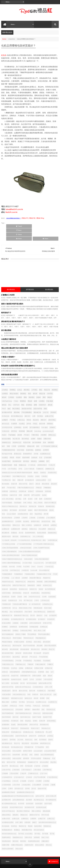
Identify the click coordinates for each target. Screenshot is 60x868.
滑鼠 (43, 697)
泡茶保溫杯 (46, 693)
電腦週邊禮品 (52, 520)
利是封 (4, 422)
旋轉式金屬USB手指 (45, 671)
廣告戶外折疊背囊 (29, 633)
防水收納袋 (6, 814)
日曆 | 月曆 (48, 674)
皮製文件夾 (33, 723)
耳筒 (54, 746)
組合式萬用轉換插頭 (47, 742)
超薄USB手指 (40, 784)
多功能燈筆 (53, 603)
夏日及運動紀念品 (17, 404)
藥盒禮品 (53, 750)
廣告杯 (4, 385)
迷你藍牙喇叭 (6, 449)
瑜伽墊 (13, 712)
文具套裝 (39, 667)
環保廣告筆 (6, 716)
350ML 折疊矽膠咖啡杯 (9, 539)
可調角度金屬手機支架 (20, 592)
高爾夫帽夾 (45, 829)
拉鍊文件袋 (13, 483)
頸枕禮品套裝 (6, 829)
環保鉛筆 (41, 494)
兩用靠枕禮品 (17, 580)
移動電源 (51, 430)
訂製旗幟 (5, 761)
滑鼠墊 (12, 445)
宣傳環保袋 (13, 614)
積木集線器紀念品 (17, 735)
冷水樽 (44, 584)
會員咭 (30, 486)
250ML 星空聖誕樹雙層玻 (10, 535)
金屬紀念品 (51, 806)
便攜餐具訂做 (50, 456)
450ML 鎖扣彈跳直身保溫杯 (11, 543)
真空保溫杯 (13, 498)
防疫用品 (14, 814)
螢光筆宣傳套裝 (7, 505)
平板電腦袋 (12, 422)
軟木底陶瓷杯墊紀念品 (9, 791)
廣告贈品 (23, 381)
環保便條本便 (44, 712)
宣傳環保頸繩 (23, 614)
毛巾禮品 (22, 689)
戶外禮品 (13, 407)
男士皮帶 (49, 720)
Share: (33, 554)
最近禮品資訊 (11, 277)
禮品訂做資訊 (14, 381)
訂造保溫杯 (48, 445)
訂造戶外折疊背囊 (40, 765)
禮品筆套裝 (25, 731)
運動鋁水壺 (24, 802)
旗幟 (35, 392)
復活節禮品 (16, 644)
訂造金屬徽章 (51, 505)
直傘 (44, 430)
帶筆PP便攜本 (17, 626)
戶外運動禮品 (28, 648)
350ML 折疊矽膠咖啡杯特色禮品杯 (29, 539)
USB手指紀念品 (15, 558)
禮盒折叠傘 (35, 731)
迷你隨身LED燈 (29, 795)
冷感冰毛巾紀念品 (34, 584)
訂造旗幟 (23, 768)
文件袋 (36, 441)
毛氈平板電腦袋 (7, 490)
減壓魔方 (28, 697)
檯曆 (41, 486)
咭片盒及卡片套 (7, 441)
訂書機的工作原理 (8, 283)
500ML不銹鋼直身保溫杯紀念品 (12, 547)
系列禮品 (40, 404)
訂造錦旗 (46, 772)
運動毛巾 (44, 407)
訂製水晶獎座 (14, 761)
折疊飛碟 (41, 659)
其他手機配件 (6, 464)
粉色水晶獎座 (6, 738)
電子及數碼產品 (35, 415)
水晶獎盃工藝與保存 (9, 327)
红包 (41, 445)
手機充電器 (35, 422)
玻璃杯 (35, 708)
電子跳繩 (45, 821)
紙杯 (31, 501)
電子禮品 (37, 821)
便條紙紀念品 (6, 430)
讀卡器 (34, 776)
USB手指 (50, 381)
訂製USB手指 (6, 757)
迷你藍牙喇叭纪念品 (16, 795)
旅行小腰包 (6, 671)
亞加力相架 (20, 437)
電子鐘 (52, 821)
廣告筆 (35, 381)
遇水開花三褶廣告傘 (23, 799)
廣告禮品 (27, 377)
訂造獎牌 (39, 768)
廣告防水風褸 (28, 641)
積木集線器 (6, 735)
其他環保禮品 (46, 580)
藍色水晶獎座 (44, 750)
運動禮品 (34, 449)
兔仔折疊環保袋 (50, 577)
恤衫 (9, 396)
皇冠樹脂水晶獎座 (8, 723)
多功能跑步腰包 (31, 607)
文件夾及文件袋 (7, 415)
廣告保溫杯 (47, 629)
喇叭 (14, 468)
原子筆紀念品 (28, 588)
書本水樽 (32, 678)
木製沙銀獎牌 (6, 682)
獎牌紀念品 (52, 422)
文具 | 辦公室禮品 (8, 486)
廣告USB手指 (23, 471)
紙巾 (3, 434)
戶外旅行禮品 (11, 475)
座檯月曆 (14, 471)
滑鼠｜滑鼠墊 (38, 490)
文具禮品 (11, 385)
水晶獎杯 (5, 693)
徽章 (3, 475)
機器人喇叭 (6, 689)
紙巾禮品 (25, 742)
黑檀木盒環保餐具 (8, 836)
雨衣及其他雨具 (39, 817)
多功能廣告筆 (30, 468)
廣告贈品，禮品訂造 (48, 637)
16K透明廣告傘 (52, 528)
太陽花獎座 (24, 611)
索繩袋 (37, 742)
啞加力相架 (48, 595)
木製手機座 (51, 678)
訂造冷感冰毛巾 (19, 765)
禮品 (30, 381)
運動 (54, 509)
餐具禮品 (23, 829)
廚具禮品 (29, 629)
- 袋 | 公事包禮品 (38, 524)
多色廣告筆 (51, 607)
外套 (46, 603)
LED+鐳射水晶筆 (51, 550)
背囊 (8, 434)
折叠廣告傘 (29, 656)
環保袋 (29, 407)
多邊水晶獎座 (6, 611)
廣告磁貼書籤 (25, 637)
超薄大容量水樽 (51, 784)
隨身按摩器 (38, 814)
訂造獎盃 (46, 768)
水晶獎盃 (5, 445)
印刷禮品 (44, 464)
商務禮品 (23, 389)
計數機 (53, 772)
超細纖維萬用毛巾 (8, 509)
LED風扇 (5, 554)
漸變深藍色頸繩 (47, 701)
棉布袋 (36, 686)
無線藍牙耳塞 (47, 705)
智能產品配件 (6, 678)
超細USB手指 (42, 776)
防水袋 (21, 520)
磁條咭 (30, 498)
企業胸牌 (25, 565)
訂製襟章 (25, 505)
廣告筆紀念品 (35, 637)
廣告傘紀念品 (6, 633)
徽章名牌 (25, 644)
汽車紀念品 (37, 693)
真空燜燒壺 (43, 727)
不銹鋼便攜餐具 (7, 562)
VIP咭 (20, 456)
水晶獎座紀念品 (45, 441)
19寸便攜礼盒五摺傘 (9, 532)
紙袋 (31, 742)
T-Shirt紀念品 (49, 554)
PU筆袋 (19, 554)
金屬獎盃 (54, 513)
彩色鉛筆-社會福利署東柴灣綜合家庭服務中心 (18, 353)
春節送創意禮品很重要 (10, 362)
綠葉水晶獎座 (17, 746)
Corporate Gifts (39, 550)
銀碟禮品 (25, 516)
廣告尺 (31, 471)
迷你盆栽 (5, 795)
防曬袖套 (14, 520)
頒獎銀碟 (37, 825)
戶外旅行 (27, 422)
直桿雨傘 (13, 727)
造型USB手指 (38, 396)
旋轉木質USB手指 (8, 674)
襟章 (22, 753)
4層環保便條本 (42, 453)
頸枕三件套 (45, 825)
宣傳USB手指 (47, 611)
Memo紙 (12, 554)
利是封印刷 (27, 430)
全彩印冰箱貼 (6, 580)
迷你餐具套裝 (17, 449)
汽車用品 (28, 693)
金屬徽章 (5, 407)
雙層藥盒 (17, 817)
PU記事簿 (26, 554)
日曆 (25, 486)
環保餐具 (53, 400)
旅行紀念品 (6, 411)
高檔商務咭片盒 (25, 524)
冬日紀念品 (6, 404)
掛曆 (20, 483)
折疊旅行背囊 (39, 656)
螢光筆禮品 (25, 426)
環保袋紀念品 (46, 716)
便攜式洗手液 (6, 573)
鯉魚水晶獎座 (40, 832)
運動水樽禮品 (6, 513)
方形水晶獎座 (48, 667)
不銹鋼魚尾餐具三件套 (44, 562)
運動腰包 (15, 802)
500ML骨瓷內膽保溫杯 (42, 547)
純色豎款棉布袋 (23, 501)
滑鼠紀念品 (37, 701)
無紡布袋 (15, 705)
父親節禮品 (6, 708)
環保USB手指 (34, 712)
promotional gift (48, 419)
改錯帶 (25, 667)
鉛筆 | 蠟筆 (19, 810)
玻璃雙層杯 (6, 712)
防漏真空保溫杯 (7, 453)
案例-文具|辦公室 (46, 682)
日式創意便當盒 (38, 674)
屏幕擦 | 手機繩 (20, 622)
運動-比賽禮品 (36, 799)
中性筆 (55, 562)
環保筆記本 (23, 494)
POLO (4, 396)
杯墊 (29, 682)
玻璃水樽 (42, 708)
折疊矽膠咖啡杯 (15, 659)
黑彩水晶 (49, 832)
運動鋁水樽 (31, 434)
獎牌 (44, 385)
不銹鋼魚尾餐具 (30, 562)
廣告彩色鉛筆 (17, 633)
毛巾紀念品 (30, 689)
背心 (10, 392)
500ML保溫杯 (28, 547)
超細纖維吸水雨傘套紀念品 (26, 780)
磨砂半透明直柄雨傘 (41, 498)
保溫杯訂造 (33, 577)
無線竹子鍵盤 (37, 705)
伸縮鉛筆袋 (31, 569)
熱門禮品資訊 (30, 277)
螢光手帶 (5, 753)
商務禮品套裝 (38, 595)
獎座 (22, 708)
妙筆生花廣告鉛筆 (35, 611)
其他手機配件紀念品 (19, 464)
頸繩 (15, 453)
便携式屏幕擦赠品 (50, 569)
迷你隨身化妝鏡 (41, 795)
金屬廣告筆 (37, 513)
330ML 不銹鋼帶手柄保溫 (41, 535)
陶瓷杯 (50, 385)
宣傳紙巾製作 (6, 618)
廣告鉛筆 (18, 641)
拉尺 (52, 659)
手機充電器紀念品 (8, 652)
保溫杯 (39, 385)
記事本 (4, 776)
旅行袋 (22, 671)
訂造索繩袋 (41, 505)
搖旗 (44, 663)
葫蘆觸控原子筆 (33, 750)
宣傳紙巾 (52, 415)
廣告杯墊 (5, 637)
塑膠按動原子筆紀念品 (21, 603)
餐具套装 (15, 524)
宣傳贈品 (15, 618)
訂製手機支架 (47, 757)
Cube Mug (38, 419)
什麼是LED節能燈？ (8, 345)
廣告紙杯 (54, 471)
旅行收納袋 (15, 671)
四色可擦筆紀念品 (40, 599)
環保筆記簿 (33, 494)
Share (22, 226)
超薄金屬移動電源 (18, 787)
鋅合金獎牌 (42, 516)
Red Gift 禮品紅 (36, 864)
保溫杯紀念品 (17, 430)
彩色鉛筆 (46, 641)
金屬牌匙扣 (25, 806)
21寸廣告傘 (32, 453)
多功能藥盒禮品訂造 (18, 607)
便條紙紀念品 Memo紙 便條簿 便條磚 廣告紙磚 (17, 460)
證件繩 (27, 776)
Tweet (11, 226)
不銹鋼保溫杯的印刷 (8, 437)
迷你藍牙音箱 (46, 509)
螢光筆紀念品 (14, 753)
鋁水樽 (25, 415)
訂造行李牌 (16, 772)
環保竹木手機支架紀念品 (10, 494)
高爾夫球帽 (6, 832)
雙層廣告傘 (47, 814)
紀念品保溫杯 (38, 738)
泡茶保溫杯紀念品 (8, 697)
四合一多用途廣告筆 (16, 599)
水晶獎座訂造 (52, 689)
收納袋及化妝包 (16, 667)
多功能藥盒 (6, 607)
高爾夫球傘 (47, 426)
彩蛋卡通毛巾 (6, 644)
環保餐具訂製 (40, 720)
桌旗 (55, 682)
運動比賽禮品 (6, 802)
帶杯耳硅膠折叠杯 (44, 622)
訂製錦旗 (32, 505)
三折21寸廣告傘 (29, 456)
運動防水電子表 (35, 802)
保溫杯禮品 (30, 437)
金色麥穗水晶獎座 (8, 810)
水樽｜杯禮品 (28, 490)
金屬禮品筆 (6, 516)
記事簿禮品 (18, 415)
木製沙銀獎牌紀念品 (19, 682)
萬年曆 (46, 501)
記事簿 (10, 776)
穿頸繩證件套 (29, 735)
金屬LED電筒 (6, 806)
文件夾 (32, 667)
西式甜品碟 (29, 753)
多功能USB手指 (7, 400)
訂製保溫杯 (16, 757)
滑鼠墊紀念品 (51, 697)
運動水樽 (30, 419)
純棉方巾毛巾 (6, 742)
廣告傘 (50, 392)
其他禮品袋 (6, 584)
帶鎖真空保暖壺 (7, 629)
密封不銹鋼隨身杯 (8, 622)
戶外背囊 (18, 648)
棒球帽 (42, 686)
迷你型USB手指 (27, 396)
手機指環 (30, 652)
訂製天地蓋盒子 (27, 757)
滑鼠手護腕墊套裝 (8, 701)
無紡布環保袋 (6, 705)
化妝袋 (4, 588)
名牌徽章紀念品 (47, 592)
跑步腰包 (26, 509)
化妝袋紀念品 (13, 588)
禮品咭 (51, 498)
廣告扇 (38, 471)
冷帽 (25, 584)
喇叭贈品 (5, 599)
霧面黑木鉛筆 (6, 524)
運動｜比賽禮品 (27, 513)
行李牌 (14, 434)
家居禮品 (29, 392)
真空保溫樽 (22, 498)
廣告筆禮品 (52, 407)
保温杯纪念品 (47, 573)
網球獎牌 (26, 746)
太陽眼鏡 (15, 611)
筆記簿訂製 (16, 426)
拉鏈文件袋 (6, 663)
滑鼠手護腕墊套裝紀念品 (23, 701)
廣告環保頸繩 (14, 637)
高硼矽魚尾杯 (29, 832)
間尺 (48, 449)
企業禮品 (5, 381)
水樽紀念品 (13, 693)
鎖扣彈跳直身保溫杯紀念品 (47, 810)
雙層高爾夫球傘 (27, 817)
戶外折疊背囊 (43, 644)
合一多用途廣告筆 (35, 592)
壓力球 (33, 603)
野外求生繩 (45, 802)
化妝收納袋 (52, 584)
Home (4, 39)
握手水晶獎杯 (36, 483)
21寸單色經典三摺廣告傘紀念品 (44, 532)
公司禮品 (34, 377)
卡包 (20, 588)
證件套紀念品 (19, 776)
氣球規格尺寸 (6, 300)
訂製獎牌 (17, 505)
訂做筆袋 (37, 753)
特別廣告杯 (15, 708)
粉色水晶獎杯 (17, 738)
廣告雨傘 (17, 400)
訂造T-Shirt (44, 761)
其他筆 (13, 584)
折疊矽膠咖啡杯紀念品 (29, 659)
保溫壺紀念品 (23, 577)
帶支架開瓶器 (32, 622)
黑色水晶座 (19, 836)
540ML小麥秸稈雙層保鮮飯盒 (11, 550)
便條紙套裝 (31, 573)
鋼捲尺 (35, 810)
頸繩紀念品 (22, 453)
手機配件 (50, 652)
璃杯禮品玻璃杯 (22, 712)
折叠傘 (21, 656)
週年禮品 (26, 449)
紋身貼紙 (34, 445)
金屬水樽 (46, 513)
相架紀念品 (29, 727)
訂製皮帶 (23, 761)
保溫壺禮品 (13, 577)
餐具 (38, 434)
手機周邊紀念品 (20, 652)
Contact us (53, 849)
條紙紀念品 (28, 686)
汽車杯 (21, 693)
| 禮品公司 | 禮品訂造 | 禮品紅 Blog (32, 218)
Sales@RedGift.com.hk (14, 209)
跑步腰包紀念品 (39, 787)
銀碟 (35, 389)
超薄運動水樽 (6, 787)
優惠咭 (36, 460)
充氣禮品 (43, 460)
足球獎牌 (18, 509)
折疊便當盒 (13, 479)
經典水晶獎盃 (6, 746)
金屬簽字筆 (42, 806)
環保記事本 (6, 720)
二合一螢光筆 (15, 565)
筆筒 (47, 735)
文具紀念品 (6, 419)
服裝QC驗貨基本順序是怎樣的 (12, 291)
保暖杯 (39, 573)
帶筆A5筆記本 (6, 626)
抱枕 (47, 659)
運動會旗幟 (46, 799)
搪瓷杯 (50, 663)
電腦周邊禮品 (6, 825)
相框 (36, 727)
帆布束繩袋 (6, 471)
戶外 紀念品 (33, 644)
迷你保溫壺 (30, 791)
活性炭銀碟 (19, 697)
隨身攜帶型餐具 (30, 520)
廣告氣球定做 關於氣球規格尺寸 (13, 309)
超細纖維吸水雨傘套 (8, 780)
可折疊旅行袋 (6, 468)
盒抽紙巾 (5, 727)
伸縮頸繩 (40, 569)
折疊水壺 (5, 659)
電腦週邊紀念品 (18, 825)
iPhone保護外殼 (44, 558)
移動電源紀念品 (45, 731)
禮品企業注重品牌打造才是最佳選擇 (14, 336)
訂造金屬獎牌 (37, 772)
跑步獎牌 (29, 787)
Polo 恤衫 (45, 415)
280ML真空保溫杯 (26, 535)
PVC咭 (4, 456)
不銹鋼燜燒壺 (18, 562)
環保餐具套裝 (50, 494)
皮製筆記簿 (42, 723)
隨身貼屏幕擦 (42, 520)
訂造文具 (15, 768)
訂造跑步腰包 (26, 772)
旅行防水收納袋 (32, 671)
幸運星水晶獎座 (19, 629)
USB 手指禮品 (12, 456)
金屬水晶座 (16, 806)
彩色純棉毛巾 (28, 441)
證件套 (29, 411)
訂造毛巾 (31, 768)
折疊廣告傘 (22, 479)
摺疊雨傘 (50, 411)
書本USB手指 (23, 678)
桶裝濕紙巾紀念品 (17, 686)
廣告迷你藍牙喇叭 (8, 641)
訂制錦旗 (45, 753)
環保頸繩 (22, 419)
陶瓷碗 (30, 814)
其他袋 (20, 584)
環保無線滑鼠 (25, 716)
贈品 (41, 377)
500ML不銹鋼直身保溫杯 (29, 543)
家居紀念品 (18, 441)
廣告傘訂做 (37, 400)
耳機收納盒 (47, 746)
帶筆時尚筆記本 (29, 626)
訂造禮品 (5, 377)
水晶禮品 (22, 411)
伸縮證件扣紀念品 (8, 569)
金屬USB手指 (49, 404)
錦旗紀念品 (51, 516)
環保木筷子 (15, 716)
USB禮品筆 (25, 558)
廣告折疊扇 (45, 471)
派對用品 (14, 419)
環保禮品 (31, 385)
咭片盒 (15, 595)
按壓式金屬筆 (37, 663)
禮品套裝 (36, 407)
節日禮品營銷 (6, 318)
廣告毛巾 (28, 404)
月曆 (36, 486)
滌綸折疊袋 (36, 697)
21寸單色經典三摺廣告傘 (49, 434)
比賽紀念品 (21, 407)
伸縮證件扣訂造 (20, 569)
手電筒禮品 (6, 656)
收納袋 (44, 483)
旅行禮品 (18, 486)
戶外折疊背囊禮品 (8, 648)
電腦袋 (39, 426)
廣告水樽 (42, 411)
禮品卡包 (17, 731)
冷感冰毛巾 (42, 392)
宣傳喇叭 (5, 614)
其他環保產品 (35, 580)
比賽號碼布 (48, 486)
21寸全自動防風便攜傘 (24, 532)
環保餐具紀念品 (28, 720)
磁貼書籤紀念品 (7, 731)
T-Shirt (16, 389)
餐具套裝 (15, 829)
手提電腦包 (37, 648)
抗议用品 (14, 656)
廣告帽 (20, 422)
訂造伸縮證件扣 (7, 765)
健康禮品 (38, 437)
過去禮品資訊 (49, 277)
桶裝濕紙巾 (6, 686)
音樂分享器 (28, 825)
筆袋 (3, 501)
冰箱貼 (37, 464)
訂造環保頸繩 (6, 772)
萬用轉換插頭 (22, 750)
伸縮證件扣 (47, 565)
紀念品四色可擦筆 (50, 738)
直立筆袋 (20, 727)
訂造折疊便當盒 (52, 765)
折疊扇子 (31, 479)
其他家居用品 (52, 460)
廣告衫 (4, 392)
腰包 (3, 750)
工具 (49, 468)
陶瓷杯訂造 (22, 814)
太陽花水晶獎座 (41, 468)
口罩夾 (37, 588)
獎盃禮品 (28, 708)
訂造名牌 (29, 765)
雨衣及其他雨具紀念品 (9, 821)
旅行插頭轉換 (37, 430)
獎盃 (23, 392)
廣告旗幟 (40, 633)
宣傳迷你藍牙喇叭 (26, 618)
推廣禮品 (55, 377)
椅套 (48, 686)
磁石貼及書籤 (6, 426)
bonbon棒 (34, 558)
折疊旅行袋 (49, 656)
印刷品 (35, 411)
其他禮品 (30, 464)
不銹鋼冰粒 (40, 456)
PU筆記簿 (52, 453)
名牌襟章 (46, 437)
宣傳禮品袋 (44, 614)
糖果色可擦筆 (28, 738)
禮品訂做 (42, 381)
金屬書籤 (42, 449)
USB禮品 (42, 389)
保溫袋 (41, 577)
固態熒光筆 (51, 599)
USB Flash (16, 392)
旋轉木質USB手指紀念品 (23, 674)
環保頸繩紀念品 (16, 720)
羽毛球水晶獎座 (36, 746)
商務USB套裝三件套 (25, 595)
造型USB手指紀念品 (8, 799)
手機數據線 (47, 475)
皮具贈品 (5, 498)
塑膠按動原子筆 (7, 603)
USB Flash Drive (7, 389)
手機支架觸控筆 (40, 652)
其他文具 (26, 580)
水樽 (34, 404)
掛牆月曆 (27, 483)
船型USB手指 (11, 750)
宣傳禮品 (13, 377)
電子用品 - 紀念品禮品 (25, 821)
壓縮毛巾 (40, 603)
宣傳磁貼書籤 (34, 614)
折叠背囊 (5, 479)
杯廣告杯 (35, 682)
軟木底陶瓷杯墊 (51, 787)
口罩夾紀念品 (45, 588)
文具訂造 (46, 400)
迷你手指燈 (48, 791)
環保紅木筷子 (35, 716)
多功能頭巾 (42, 607)
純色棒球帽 (16, 742)
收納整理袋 (6, 667)
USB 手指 (5, 558)
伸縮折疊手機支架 (35, 565)
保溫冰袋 (5, 577)
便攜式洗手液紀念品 (19, 573)
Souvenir (40, 554)
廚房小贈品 (37, 629)
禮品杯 (30, 389)
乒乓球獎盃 (6, 565)
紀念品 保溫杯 (11, 501)
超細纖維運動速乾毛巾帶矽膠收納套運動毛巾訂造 (18, 784)
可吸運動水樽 (6, 592)
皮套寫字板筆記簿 (21, 723)
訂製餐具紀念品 (33, 761)
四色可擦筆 (28, 599)
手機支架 (39, 475)
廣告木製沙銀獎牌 (50, 633)
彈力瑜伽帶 (37, 641)
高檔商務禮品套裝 (34, 829)
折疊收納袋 (39, 479)
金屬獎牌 (33, 806)
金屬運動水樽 (15, 516)
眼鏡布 (51, 727)
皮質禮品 (50, 723)
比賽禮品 (14, 689)
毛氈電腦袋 (18, 490)
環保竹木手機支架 (50, 490)
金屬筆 (33, 426)
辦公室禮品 (16, 396)
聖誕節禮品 (38, 501)
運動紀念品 (16, 513)
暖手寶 (15, 678)
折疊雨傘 (5, 483)
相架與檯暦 (26, 445)
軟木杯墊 (21, 791)
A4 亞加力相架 (27, 550)
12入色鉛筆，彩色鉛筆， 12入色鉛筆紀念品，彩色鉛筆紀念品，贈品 (24, 528)
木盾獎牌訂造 (41, 678)
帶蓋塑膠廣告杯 (41, 626)
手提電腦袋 (47, 648)
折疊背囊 (48, 479)
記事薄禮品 (22, 434)
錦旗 (45, 396)
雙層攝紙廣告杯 (7, 817)
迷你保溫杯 (39, 791)
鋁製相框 (28, 810)
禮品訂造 (47, 377)
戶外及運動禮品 (27, 400)
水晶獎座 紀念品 (41, 689)
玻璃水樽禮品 (51, 708)
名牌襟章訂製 (6, 595)
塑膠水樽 (20, 468)
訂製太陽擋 (37, 757)
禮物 (25, 385)
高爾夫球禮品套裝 (17, 832)
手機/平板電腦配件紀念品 (26, 475)
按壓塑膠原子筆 (25, 663)
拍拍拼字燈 (15, 663)
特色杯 (18, 445)
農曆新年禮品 (35, 509)
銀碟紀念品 (33, 516)
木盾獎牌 (14, 411)
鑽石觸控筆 (6, 520)
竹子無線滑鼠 (40, 735)
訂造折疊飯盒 (6, 768)
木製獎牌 (44, 422)
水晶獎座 (19, 385)
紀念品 (4, 55)
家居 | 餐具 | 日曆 (40, 618)
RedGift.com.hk (11, 212)
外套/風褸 (50, 389)
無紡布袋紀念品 (25, 705)
